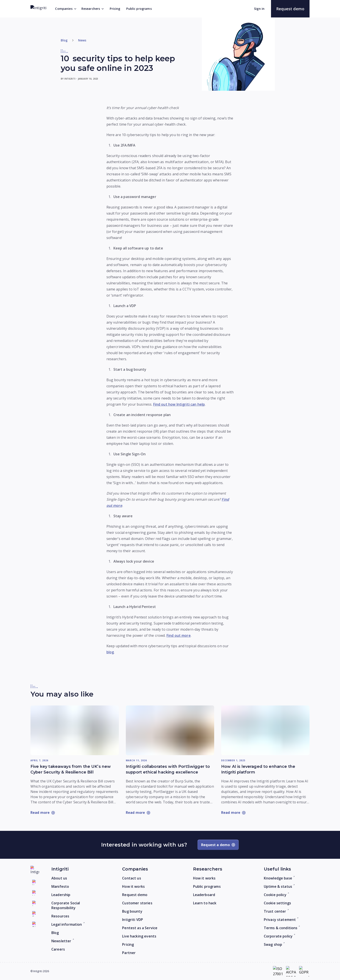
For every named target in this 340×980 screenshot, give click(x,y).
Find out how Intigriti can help (179, 404)
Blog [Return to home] (64, 40)
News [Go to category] (82, 40)
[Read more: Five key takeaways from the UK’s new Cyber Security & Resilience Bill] (75, 730)
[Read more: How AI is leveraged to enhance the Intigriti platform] (265, 730)
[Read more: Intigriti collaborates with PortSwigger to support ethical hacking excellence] (170, 730)
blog (110, 652)
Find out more (179, 635)
